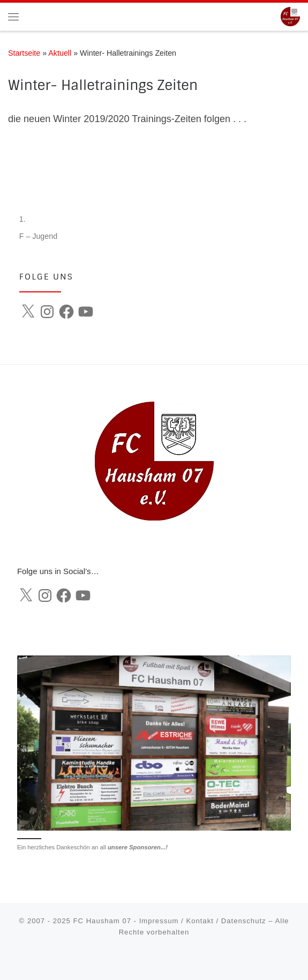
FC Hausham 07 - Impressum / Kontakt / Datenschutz (170, 921)
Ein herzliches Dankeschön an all (92, 847)
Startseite (24, 53)
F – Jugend (38, 236)
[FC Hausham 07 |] (290, 16)
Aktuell (60, 53)
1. (22, 219)
